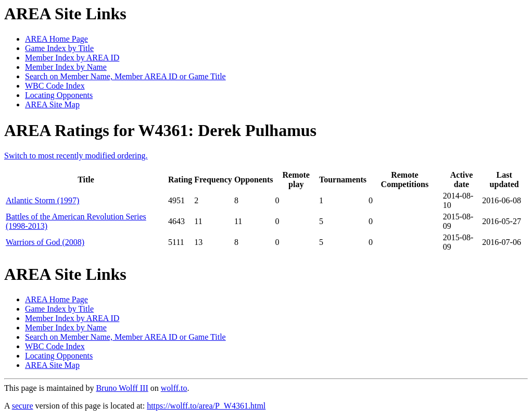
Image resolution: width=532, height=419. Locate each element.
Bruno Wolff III (122, 388)
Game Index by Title (59, 48)
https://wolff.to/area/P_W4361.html (206, 406)
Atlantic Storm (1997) (42, 200)
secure (23, 406)
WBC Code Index (55, 86)
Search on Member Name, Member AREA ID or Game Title (125, 76)
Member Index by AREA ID (72, 58)
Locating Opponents (59, 95)
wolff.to (174, 388)
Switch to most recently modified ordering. (76, 156)
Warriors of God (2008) (45, 242)
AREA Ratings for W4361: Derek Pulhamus (160, 130)
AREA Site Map (52, 104)
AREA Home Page (56, 39)
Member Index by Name (66, 67)
